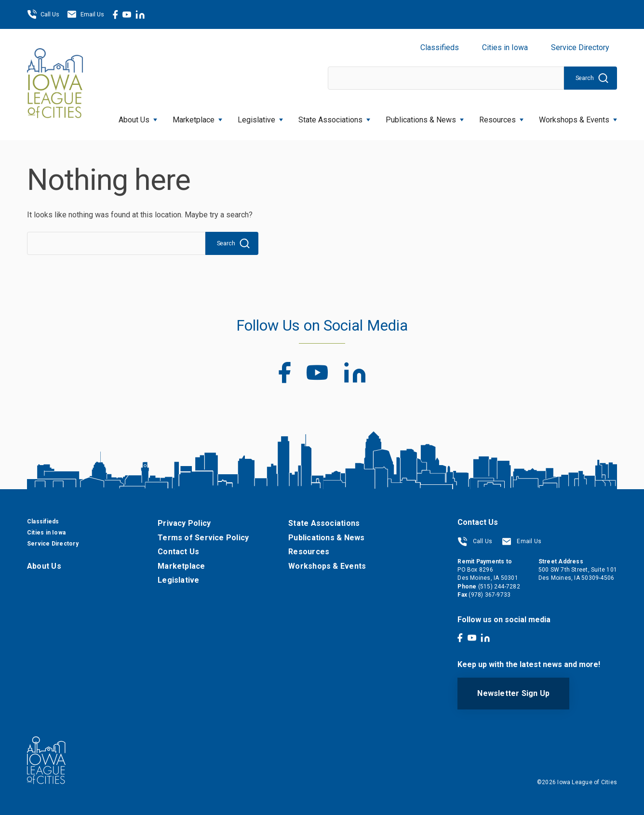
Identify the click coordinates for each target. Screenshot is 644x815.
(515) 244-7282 (499, 587)
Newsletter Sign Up (513, 693)
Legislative (260, 117)
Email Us (86, 14)
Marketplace (197, 117)
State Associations (334, 117)
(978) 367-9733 (490, 595)
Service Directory (580, 47)
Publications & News (425, 117)
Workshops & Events (578, 117)
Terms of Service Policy (203, 538)
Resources (501, 117)
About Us (138, 117)
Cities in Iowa (505, 47)
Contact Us (178, 552)
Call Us (43, 14)
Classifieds (440, 47)
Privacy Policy (184, 523)
